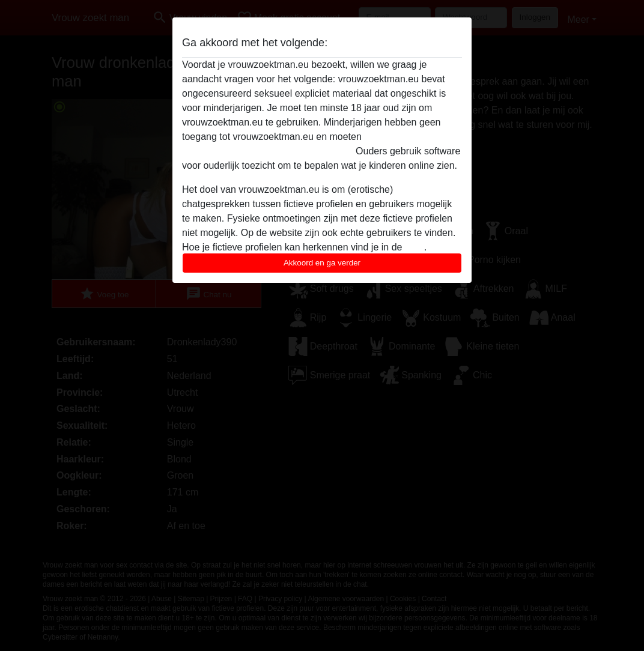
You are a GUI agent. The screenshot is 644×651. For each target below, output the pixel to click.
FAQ (415, 247)
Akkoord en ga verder (322, 263)
